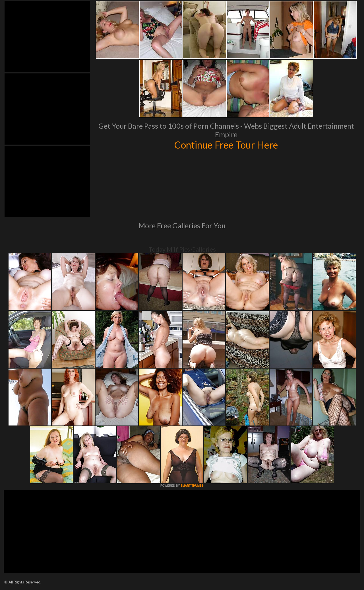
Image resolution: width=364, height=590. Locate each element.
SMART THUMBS (192, 486)
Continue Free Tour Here (226, 145)
